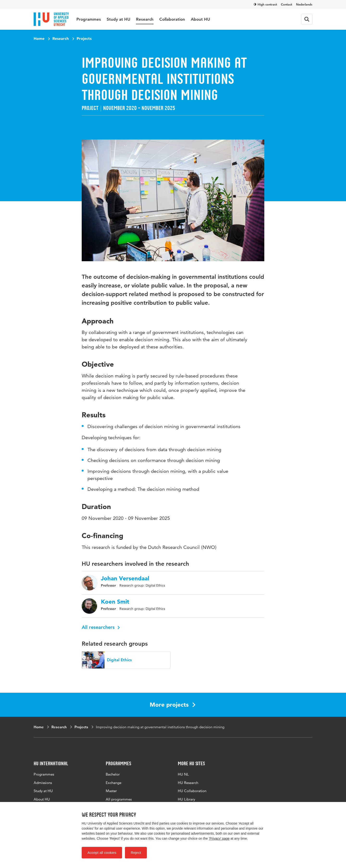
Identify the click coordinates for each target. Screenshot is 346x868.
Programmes (89, 19)
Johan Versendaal (125, 578)
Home (39, 38)
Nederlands (304, 4)
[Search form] (307, 19)
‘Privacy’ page (219, 838)
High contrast (265, 4)
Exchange (114, 783)
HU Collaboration (192, 791)
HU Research (188, 783)
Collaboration (172, 19)
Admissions (43, 783)
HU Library (186, 799)
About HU (200, 19)
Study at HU (118, 19)
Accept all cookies (102, 853)
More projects (173, 705)
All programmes (119, 799)
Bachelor (113, 774)
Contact (287, 4)
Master (111, 791)
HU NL (183, 774)
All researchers (101, 627)
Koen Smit (115, 602)
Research (145, 19)
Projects (84, 38)
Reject (136, 853)
